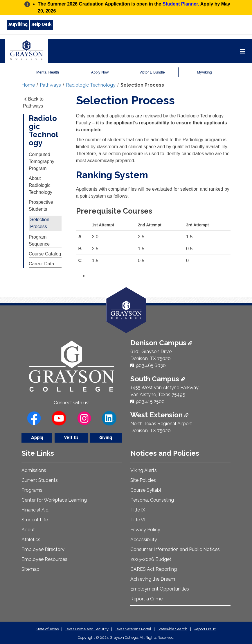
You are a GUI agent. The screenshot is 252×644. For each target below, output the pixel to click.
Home (28, 85)
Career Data (41, 264)
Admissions (34, 470)
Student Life (35, 520)
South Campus (158, 379)
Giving (106, 438)
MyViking (18, 24)
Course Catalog (45, 254)
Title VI (138, 520)
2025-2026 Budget (151, 559)
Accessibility (144, 540)
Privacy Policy (145, 530)
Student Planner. (180, 4)
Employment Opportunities (160, 589)
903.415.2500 (150, 401)
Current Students (40, 480)
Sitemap (30, 569)
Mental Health (48, 72)
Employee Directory (43, 549)
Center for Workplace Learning (54, 500)
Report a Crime (146, 599)
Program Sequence (39, 240)
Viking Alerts (144, 470)
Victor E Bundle (152, 72)
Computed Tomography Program (42, 161)
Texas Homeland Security (87, 629)
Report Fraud (205, 629)
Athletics (31, 540)
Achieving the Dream (153, 579)
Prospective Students (41, 206)
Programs (32, 490)
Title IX (138, 510)
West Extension (159, 415)
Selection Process (142, 85)
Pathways (50, 85)
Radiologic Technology (91, 85)
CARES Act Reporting (154, 569)
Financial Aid (35, 510)
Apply (37, 438)
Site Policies (143, 480)
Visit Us (71, 438)
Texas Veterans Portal (133, 629)
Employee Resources (44, 559)
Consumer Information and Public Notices (175, 549)
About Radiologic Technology (40, 185)
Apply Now (100, 72)
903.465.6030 (151, 365)
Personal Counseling (152, 500)
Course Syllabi (146, 490)
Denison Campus (161, 343)
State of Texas (47, 629)
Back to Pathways (33, 102)
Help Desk (41, 24)
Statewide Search (172, 629)
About (28, 530)
